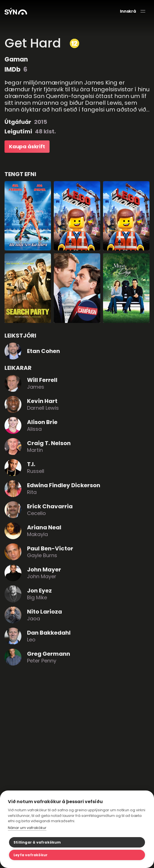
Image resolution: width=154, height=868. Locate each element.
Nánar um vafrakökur (27, 828)
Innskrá (128, 11)
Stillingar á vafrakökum (37, 842)
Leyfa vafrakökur (31, 855)
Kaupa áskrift (27, 146)
